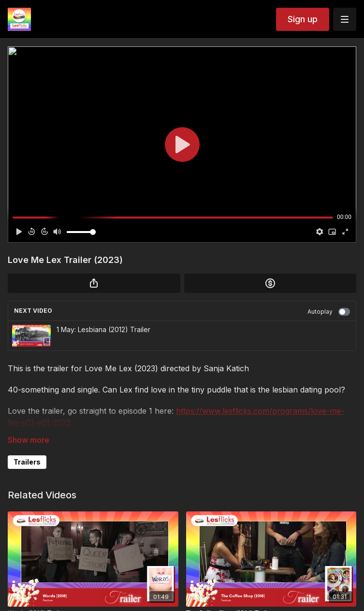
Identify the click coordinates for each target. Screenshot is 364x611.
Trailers (27, 462)
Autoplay (329, 312)
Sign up (303, 19)
